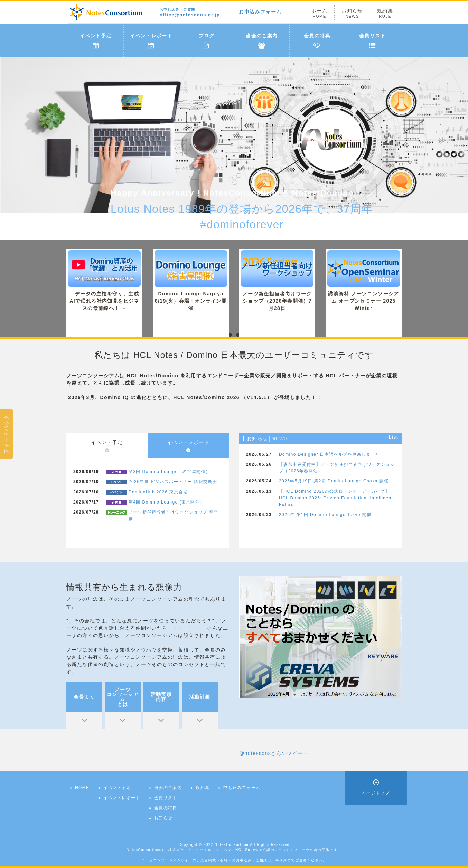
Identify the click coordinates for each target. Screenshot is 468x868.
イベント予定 (96, 41)
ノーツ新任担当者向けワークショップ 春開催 (173, 515)
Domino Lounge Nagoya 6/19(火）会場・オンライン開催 (191, 281)
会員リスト (372, 41)
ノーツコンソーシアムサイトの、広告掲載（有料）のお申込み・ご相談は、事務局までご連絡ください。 (234, 860)
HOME (82, 788)
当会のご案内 (262, 41)
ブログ (206, 41)
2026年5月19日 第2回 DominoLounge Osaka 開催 (334, 481)
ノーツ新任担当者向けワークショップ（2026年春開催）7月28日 (277, 281)
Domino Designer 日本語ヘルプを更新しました (330, 454)
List (394, 437)
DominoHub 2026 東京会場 (158, 492)
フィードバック (6, 434)
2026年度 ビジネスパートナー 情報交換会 (173, 482)
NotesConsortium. (232, 845)
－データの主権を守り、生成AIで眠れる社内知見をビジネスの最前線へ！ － (104, 281)
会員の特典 (317, 41)
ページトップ (376, 793)
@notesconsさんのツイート (274, 753)
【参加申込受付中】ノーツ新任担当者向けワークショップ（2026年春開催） (337, 468)
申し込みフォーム (242, 788)
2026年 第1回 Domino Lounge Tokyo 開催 (325, 515)
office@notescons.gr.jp (190, 13)
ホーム (319, 13)
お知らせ (352, 13)
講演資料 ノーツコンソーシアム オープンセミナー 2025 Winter (364, 281)
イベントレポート (151, 41)
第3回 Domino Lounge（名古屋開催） (169, 472)
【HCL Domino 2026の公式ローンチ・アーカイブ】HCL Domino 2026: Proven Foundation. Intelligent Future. (336, 498)
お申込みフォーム (260, 12)
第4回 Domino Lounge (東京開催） (167, 502)
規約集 (385, 13)
